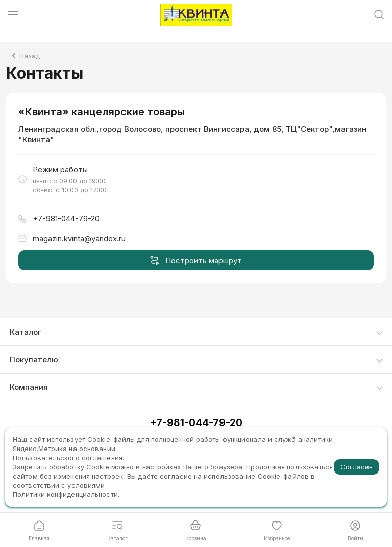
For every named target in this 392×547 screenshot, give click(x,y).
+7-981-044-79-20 (196, 422)
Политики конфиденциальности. (66, 494)
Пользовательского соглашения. (68, 458)
